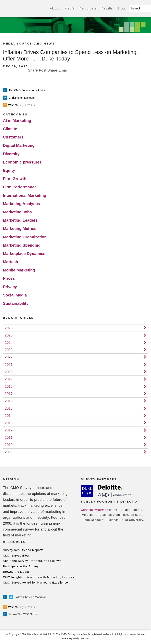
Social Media (15, 295)
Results (107, 8)
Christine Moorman (94, 510)
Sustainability (16, 303)
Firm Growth (15, 179)
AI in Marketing (17, 121)
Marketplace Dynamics (24, 254)
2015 (9, 408)
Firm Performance (20, 187)
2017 (9, 394)
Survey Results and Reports (23, 550)
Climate (10, 129)
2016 (9, 401)
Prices (9, 278)
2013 (9, 423)
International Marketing (25, 195)
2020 (9, 372)
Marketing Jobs (17, 212)
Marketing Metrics (20, 229)
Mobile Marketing (19, 270)
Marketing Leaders (20, 220)
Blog (121, 8)
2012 (9, 430)
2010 (9, 445)
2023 (9, 350)
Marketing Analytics (21, 204)
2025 (9, 335)
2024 (9, 343)
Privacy (10, 287)
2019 (9, 379)
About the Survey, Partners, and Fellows (32, 561)
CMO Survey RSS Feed (20, 607)
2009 (9, 452)
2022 (9, 357)
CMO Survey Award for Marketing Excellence (35, 582)
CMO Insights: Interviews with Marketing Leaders (38, 577)
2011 (9, 438)
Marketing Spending (22, 245)
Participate (88, 8)
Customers (13, 137)
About (55, 8)
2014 (9, 416)
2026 (9, 328)
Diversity (11, 154)
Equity (9, 170)
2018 (9, 387)
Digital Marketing (19, 145)
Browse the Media (16, 572)
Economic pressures (22, 162)
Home (24, 9)
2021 (9, 365)
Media (70, 8)
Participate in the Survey (21, 566)
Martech (11, 262)
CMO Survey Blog (16, 555)
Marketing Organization (25, 237)
